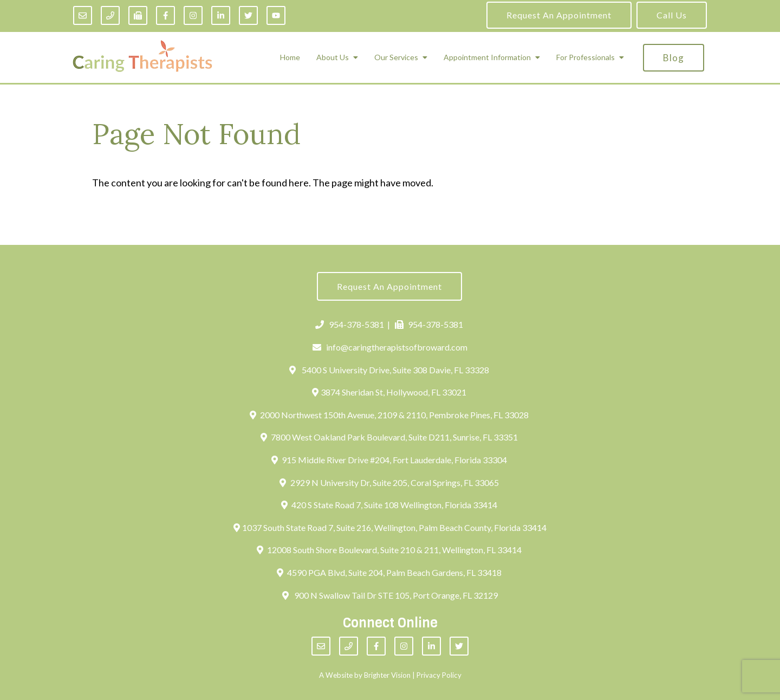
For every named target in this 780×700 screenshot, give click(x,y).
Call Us (672, 15)
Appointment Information (487, 57)
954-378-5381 (350, 324)
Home (290, 57)
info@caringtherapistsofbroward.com (390, 347)
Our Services (396, 57)
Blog (674, 58)
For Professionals (586, 57)
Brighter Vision (387, 675)
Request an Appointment (559, 15)
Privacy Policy (439, 675)
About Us (333, 57)
